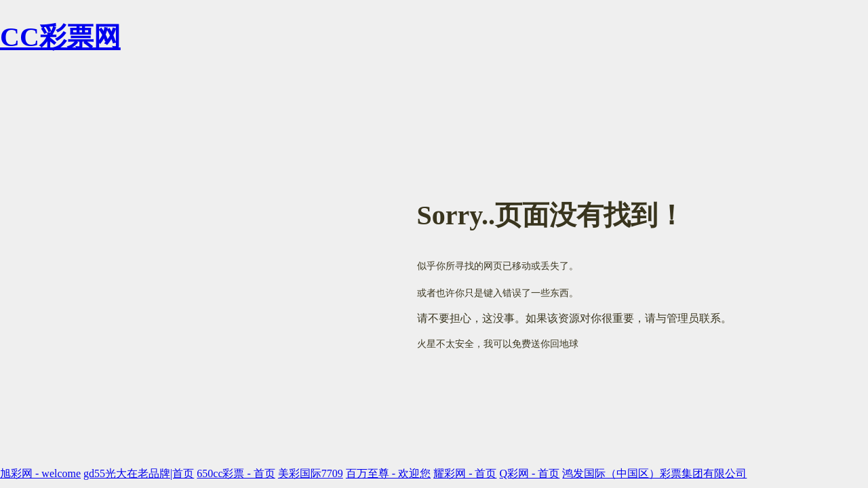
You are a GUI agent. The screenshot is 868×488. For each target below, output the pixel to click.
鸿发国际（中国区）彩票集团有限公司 (654, 473)
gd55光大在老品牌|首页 (139, 473)
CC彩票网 (60, 37)
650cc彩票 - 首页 (236, 473)
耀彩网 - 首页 (465, 473)
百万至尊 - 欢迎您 (388, 473)
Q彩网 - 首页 (529, 473)
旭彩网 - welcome (40, 473)
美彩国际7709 (311, 473)
